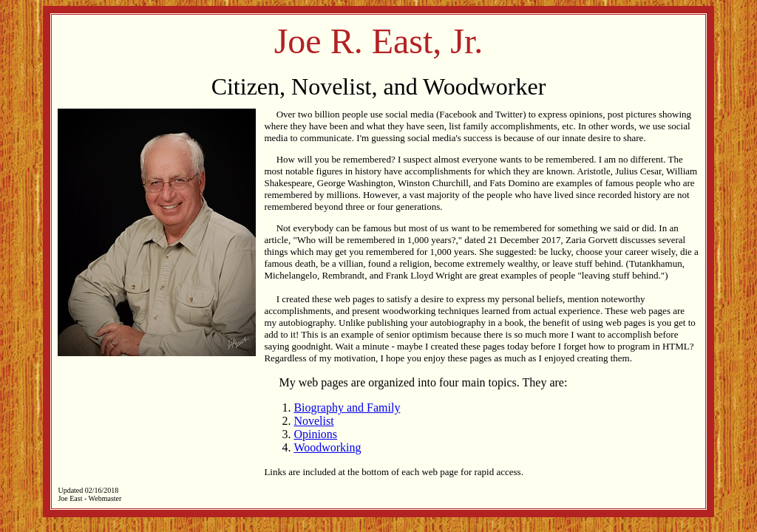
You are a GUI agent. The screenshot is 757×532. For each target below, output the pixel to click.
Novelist (313, 421)
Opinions (315, 434)
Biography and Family (347, 407)
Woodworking (327, 447)
